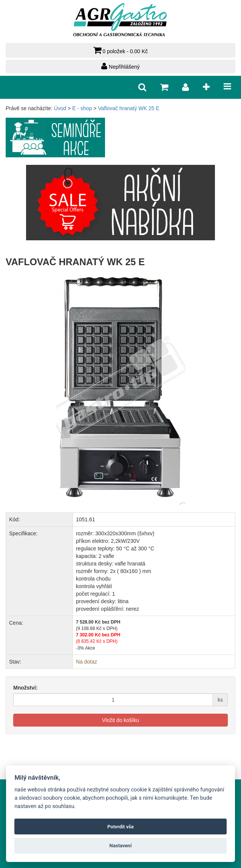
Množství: (25, 688)
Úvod (60, 108)
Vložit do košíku (120, 720)
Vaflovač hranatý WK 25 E (128, 108)
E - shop (82, 108)
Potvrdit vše (120, 827)
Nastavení (121, 846)
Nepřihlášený (120, 66)
